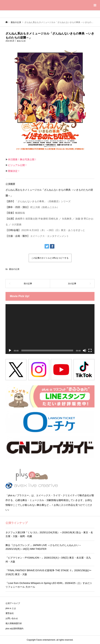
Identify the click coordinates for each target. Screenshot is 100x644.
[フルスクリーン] (90, 350)
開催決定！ (14, 171)
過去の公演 (21, 41)
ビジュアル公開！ (18, 165)
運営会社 (10, 613)
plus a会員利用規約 (14, 629)
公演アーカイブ (13, 603)
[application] (50, 329)
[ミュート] (85, 350)
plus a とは (11, 608)
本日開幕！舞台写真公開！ (22, 159)
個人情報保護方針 (14, 623)
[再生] (10, 350)
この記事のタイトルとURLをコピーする (50, 258)
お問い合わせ (12, 618)
